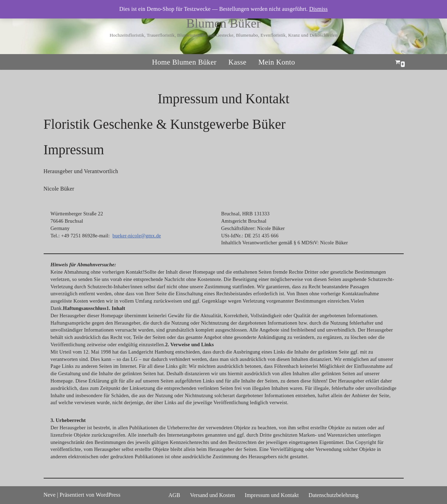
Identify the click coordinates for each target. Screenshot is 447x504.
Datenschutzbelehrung (333, 495)
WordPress (108, 495)
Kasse (237, 62)
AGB (174, 495)
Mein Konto (277, 62)
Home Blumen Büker (184, 62)
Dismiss (318, 9)
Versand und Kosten (212, 495)
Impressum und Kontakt (272, 495)
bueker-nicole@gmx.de (137, 236)
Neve (50, 495)
